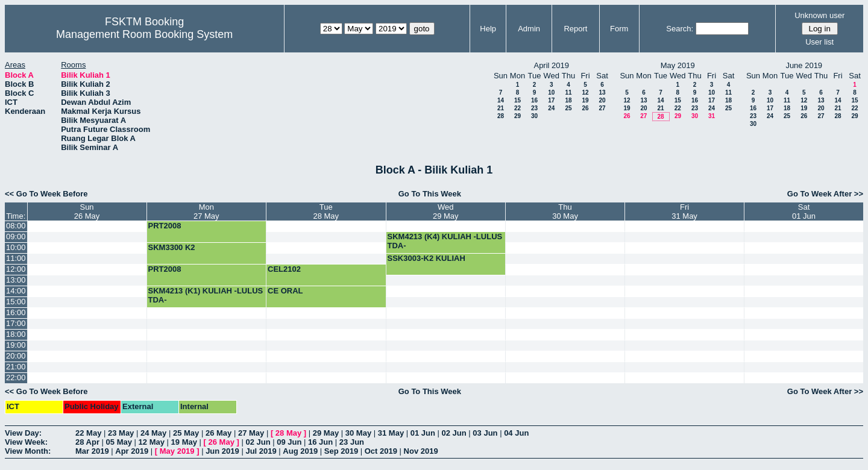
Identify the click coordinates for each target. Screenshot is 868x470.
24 (551, 108)
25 (568, 108)
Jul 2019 (261, 451)
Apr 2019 (132, 451)
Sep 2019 (341, 451)
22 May (88, 433)
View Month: (28, 451)
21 (501, 108)
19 (585, 100)
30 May (358, 433)
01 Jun (423, 433)
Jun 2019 (222, 451)
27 (602, 108)
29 (517, 116)
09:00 (16, 237)
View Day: (23, 433)
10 (551, 92)
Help (488, 29)
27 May (251, 433)
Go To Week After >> (825, 194)
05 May (119, 442)
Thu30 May (565, 211)
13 (602, 92)
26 (585, 108)
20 (602, 100)
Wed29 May (446, 211)
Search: (680, 29)
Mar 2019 (92, 451)
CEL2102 (284, 269)
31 (712, 116)
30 (534, 116)
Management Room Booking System (144, 34)
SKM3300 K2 (172, 247)
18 (568, 100)
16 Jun (320, 442)
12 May (152, 442)
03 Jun (485, 433)
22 (517, 108)
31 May (391, 433)
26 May (219, 433)
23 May (121, 433)
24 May (153, 433)
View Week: (26, 442)
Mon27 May (206, 211)
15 (517, 100)
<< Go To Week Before (46, 194)
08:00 (16, 226)
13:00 (16, 280)
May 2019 (177, 451)
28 (501, 116)
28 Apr (87, 442)
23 (534, 108)
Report (575, 29)
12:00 (16, 269)
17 (551, 100)
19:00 (16, 345)
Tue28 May (326, 211)
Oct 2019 (381, 451)
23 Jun (352, 442)
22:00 (16, 378)
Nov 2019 (421, 451)
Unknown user (819, 15)
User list (819, 42)
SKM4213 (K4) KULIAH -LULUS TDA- (445, 241)
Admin (529, 29)
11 (568, 92)
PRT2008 (165, 226)
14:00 (16, 291)
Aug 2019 (300, 451)
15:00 (16, 302)
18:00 (16, 334)
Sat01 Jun (804, 211)
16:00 (16, 312)
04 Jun (516, 433)
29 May (326, 433)
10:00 (16, 247)
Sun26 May (87, 211)
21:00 (16, 367)
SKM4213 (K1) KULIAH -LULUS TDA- (206, 295)
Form (619, 29)
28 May (288, 433)
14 (501, 100)
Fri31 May (684, 211)
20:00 (16, 356)
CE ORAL (285, 291)
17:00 (16, 323)
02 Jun (454, 433)
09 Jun (289, 442)
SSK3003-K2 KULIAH (426, 258)
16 (534, 100)
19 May (184, 442)
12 (585, 92)
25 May (186, 433)
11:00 (16, 258)
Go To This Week (430, 194)
